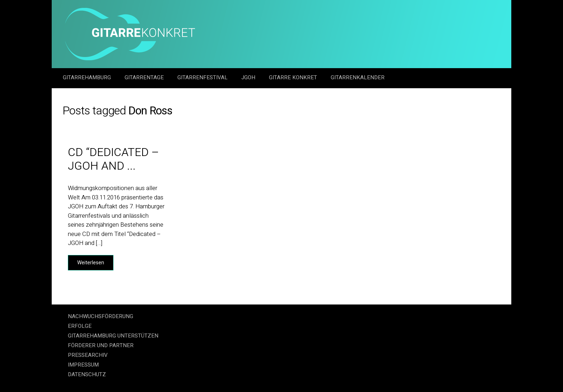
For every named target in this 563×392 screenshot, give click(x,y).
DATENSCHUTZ (87, 374)
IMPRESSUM (83, 365)
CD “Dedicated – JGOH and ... (114, 159)
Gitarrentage (145, 77)
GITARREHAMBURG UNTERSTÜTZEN (113, 336)
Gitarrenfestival (203, 77)
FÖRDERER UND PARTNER (101, 345)
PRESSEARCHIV (88, 355)
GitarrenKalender (358, 77)
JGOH (249, 77)
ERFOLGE (80, 326)
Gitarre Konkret (294, 77)
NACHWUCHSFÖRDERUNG (101, 316)
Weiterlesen (91, 263)
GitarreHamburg (88, 77)
